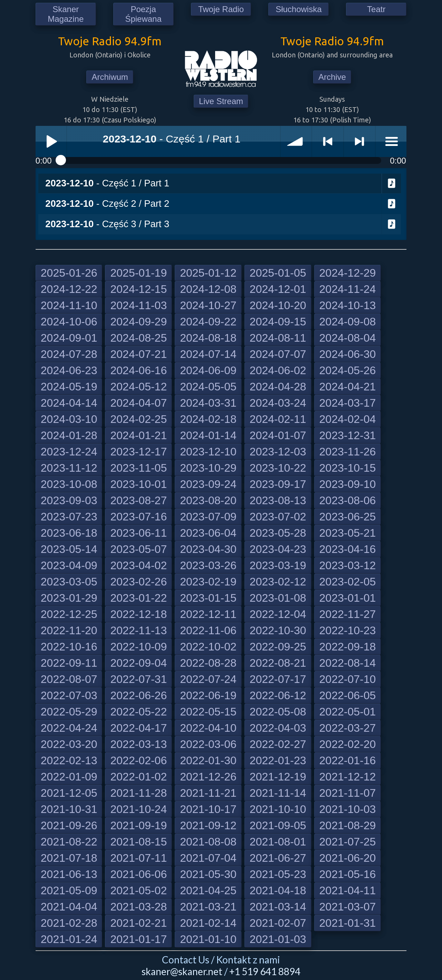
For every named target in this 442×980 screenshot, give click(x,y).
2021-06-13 (69, 874)
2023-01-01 (348, 598)
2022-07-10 (348, 679)
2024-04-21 (348, 387)
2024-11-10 (69, 305)
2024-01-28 (69, 435)
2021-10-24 (138, 809)
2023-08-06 (348, 500)
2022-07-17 (278, 679)
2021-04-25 (208, 890)
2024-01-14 (208, 435)
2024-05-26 (348, 370)
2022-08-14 (348, 663)
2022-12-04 (278, 614)
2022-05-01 (348, 712)
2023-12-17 (138, 452)
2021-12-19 (278, 777)
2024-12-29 (348, 273)
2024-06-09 (208, 370)
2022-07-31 (138, 679)
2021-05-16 (348, 874)
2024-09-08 (348, 322)
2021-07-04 (208, 858)
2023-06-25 (348, 517)
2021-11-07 (348, 793)
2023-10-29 (208, 468)
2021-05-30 (208, 874)
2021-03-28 (138, 907)
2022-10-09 (138, 647)
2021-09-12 (208, 825)
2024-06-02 (278, 370)
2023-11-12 (69, 468)
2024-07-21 (138, 354)
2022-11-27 (348, 614)
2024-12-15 (138, 289)
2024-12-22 (69, 289)
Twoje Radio (221, 9)
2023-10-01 (138, 484)
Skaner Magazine (66, 14)
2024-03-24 (278, 403)
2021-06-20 (348, 858)
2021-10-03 (348, 809)
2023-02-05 (348, 582)
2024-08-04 (348, 338)
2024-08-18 (208, 338)
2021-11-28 (138, 793)
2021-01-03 (278, 939)
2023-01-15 (208, 598)
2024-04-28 (278, 387)
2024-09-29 (138, 322)
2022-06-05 (348, 695)
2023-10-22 (278, 468)
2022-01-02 (138, 777)
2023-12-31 (348, 435)
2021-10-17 (208, 809)
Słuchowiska (299, 9)
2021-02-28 (69, 923)
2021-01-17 (138, 939)
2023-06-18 (69, 533)
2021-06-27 (278, 858)
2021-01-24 (69, 939)
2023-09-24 (208, 484)
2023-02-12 (278, 582)
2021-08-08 (208, 842)
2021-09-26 (69, 825)
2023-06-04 (208, 533)
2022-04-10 (208, 728)
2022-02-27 (278, 744)
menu (391, 141)
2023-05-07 (138, 549)
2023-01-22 (138, 598)
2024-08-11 (278, 338)
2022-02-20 (348, 744)
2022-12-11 (208, 614)
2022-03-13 (138, 744)
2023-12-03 (278, 452)
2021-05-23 (278, 874)
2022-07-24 (208, 679)
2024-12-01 (278, 289)
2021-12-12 (348, 777)
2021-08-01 (278, 842)
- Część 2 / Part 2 (107, 204)
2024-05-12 (138, 387)
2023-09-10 (348, 484)
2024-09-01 (69, 338)
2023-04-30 (208, 549)
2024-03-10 (69, 419)
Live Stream (221, 101)
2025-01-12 (208, 273)
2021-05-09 (69, 890)
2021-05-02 (138, 890)
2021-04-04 (69, 907)
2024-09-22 (208, 322)
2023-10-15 (348, 468)
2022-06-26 (138, 695)
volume (296, 141)
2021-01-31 (348, 923)
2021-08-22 (69, 842)
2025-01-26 (69, 273)
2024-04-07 (138, 403)
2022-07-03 (69, 695)
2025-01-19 (138, 273)
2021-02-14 (208, 923)
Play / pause (51, 141)
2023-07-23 (69, 517)
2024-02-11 (278, 419)
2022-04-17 (138, 728)
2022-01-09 (69, 777)
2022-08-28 (208, 663)
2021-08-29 (348, 825)
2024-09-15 (278, 322)
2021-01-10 (208, 939)
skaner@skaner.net (182, 971)
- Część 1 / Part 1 (107, 183)
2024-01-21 (138, 435)
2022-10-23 (348, 630)
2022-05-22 (138, 712)
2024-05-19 (69, 387)
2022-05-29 (69, 712)
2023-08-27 (138, 500)
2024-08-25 (138, 338)
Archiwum (110, 77)
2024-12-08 (208, 289)
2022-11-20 (69, 630)
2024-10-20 (278, 305)
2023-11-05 (138, 468)
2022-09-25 (278, 647)
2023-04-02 (138, 565)
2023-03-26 (208, 565)
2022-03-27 (348, 728)
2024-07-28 (69, 354)
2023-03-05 (69, 582)
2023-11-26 (348, 452)
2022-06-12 (278, 695)
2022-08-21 (278, 663)
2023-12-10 (208, 452)
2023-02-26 (138, 582)
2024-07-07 (278, 354)
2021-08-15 (138, 842)
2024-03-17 (348, 403)
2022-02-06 (138, 760)
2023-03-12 (348, 565)
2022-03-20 (69, 744)
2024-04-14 (69, 403)
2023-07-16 (138, 517)
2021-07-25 (348, 842)
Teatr (376, 9)
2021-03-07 (348, 907)
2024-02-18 (208, 419)
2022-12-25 (69, 614)
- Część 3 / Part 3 (107, 224)
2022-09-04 (138, 663)
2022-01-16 (348, 760)
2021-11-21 (208, 793)
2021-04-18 (278, 890)
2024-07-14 (208, 354)
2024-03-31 (208, 403)
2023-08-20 (208, 500)
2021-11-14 (278, 793)
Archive (332, 77)
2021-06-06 (138, 874)
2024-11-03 (138, 305)
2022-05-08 (278, 712)
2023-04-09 (69, 565)
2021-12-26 (208, 777)
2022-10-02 (208, 647)
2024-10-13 (348, 305)
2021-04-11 (348, 890)
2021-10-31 (69, 809)
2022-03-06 (208, 744)
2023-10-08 (69, 484)
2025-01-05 (278, 273)
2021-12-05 (69, 793)
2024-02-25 (138, 419)
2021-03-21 (208, 907)
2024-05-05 (208, 387)
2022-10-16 (69, 647)
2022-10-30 (278, 630)
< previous (328, 141)
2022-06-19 (208, 695)
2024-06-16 (138, 370)
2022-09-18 (348, 647)
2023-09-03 (69, 500)
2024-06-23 (69, 370)
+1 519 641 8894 (265, 971)
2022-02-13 (69, 760)
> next (359, 141)
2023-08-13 (278, 500)
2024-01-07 (278, 435)
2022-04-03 (278, 728)
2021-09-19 (138, 825)
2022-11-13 (138, 630)
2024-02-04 (348, 419)
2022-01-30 (208, 760)
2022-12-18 (138, 614)
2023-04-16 (348, 549)
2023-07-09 (208, 517)
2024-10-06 (69, 322)
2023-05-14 (69, 549)
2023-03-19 (278, 565)
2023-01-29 (69, 598)
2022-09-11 (69, 663)
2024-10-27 (208, 305)
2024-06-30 (348, 354)
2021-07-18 (69, 858)
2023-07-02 (278, 517)
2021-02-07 (278, 923)
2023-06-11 (138, 533)
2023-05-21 (348, 533)
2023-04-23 (278, 549)
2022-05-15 (208, 712)
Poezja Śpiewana (143, 14)
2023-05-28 (278, 533)
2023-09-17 (278, 484)
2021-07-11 (138, 858)
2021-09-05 (278, 825)
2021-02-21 (138, 923)
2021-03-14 (278, 907)
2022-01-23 (278, 760)
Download (391, 184)
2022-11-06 (208, 630)
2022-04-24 (69, 728)
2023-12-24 (69, 452)
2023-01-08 (278, 598)
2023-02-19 (208, 582)
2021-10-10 (278, 809)
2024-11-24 (348, 289)
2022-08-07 (69, 679)
